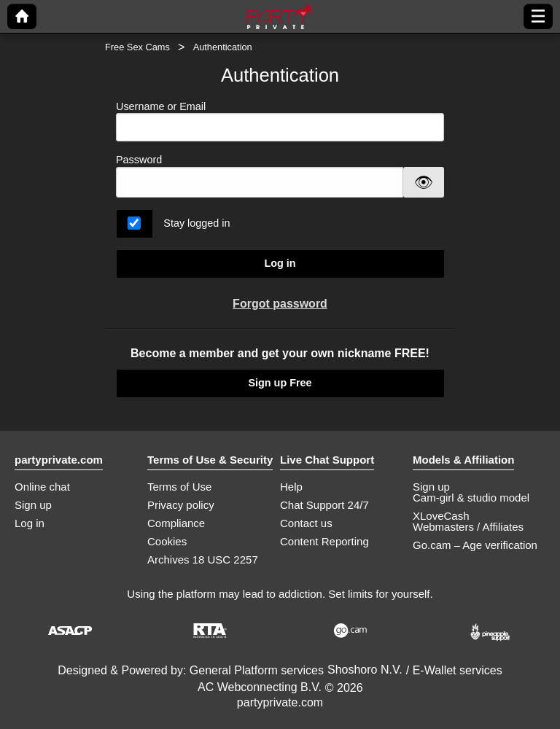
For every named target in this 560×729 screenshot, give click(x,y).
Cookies (167, 541)
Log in (280, 263)
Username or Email (280, 121)
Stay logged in (197, 223)
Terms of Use (179, 487)
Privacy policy (181, 505)
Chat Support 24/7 (324, 505)
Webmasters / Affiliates (468, 527)
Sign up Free (280, 383)
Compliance (176, 523)
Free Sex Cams (137, 47)
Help (291, 487)
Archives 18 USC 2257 (203, 560)
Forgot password (280, 304)
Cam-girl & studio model (471, 498)
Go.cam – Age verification (475, 545)
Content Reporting (324, 541)
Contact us (306, 523)
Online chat (42, 487)
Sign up (33, 505)
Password (139, 160)
